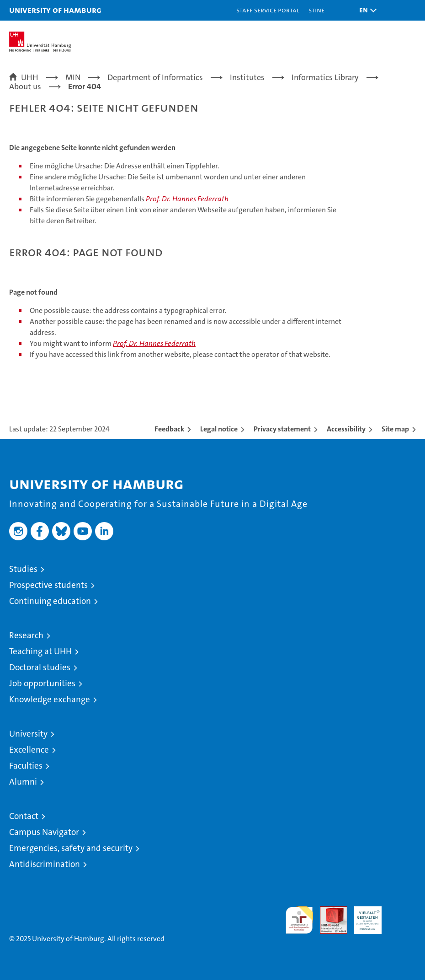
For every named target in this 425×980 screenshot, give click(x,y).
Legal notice (219, 429)
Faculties (26, 766)
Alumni (23, 782)
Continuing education (50, 601)
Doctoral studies (40, 667)
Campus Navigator (44, 832)
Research (26, 635)
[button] (366, 10)
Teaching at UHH (40, 651)
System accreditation (402, 916)
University (28, 734)
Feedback (169, 429)
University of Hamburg (55, 10)
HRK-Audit (363, 916)
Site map (395, 429)
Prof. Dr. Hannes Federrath (187, 199)
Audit (329, 911)
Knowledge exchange (50, 699)
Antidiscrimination (45, 864)
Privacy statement (282, 429)
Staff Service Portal (268, 10)
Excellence (29, 750)
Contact (24, 816)
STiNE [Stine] (316, 10)
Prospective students (48, 585)
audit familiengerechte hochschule (299, 920)
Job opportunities (42, 683)
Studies (23, 569)
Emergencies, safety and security (71, 848)
